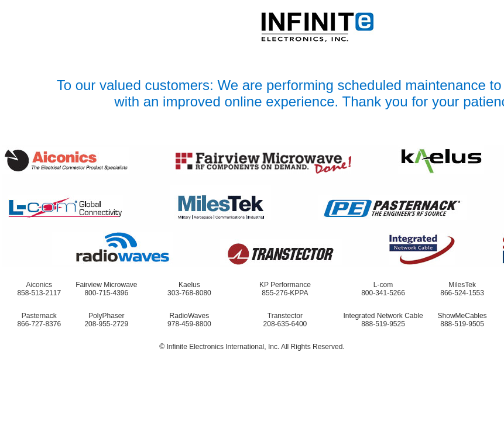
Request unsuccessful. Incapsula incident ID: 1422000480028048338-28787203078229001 (252, 210)
